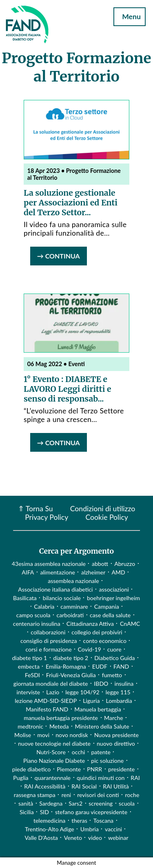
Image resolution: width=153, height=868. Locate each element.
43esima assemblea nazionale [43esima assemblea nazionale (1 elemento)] (49, 564)
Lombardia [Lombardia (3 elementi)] (119, 701)
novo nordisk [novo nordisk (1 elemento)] (72, 735)
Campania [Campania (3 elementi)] (107, 606)
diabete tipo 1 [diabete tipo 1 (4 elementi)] (29, 658)
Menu (130, 17)
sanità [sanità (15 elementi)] (26, 803)
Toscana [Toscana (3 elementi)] (103, 821)
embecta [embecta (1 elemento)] (29, 666)
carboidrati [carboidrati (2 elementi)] (70, 615)
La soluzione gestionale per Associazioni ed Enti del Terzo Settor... (71, 203)
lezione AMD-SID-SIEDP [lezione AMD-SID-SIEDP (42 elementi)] (46, 701)
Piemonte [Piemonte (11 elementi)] (69, 769)
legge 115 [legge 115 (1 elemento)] (118, 692)
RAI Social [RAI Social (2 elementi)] (84, 786)
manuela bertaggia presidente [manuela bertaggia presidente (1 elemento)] (61, 718)
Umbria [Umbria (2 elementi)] (90, 829)
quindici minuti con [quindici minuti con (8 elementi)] (101, 778)
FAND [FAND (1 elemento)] (121, 666)
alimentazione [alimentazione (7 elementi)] (58, 572)
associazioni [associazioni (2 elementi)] (114, 589)
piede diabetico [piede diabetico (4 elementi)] (31, 769)
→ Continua (59, 256)
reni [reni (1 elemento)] (67, 795)
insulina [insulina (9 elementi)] (124, 684)
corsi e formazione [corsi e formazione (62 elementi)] (48, 649)
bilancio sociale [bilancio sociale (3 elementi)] (62, 598)
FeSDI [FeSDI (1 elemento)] (32, 675)
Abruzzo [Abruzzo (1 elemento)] (125, 564)
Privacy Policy (47, 517)
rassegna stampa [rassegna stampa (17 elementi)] (35, 795)
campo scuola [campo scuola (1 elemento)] (33, 615)
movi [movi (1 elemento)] (43, 735)
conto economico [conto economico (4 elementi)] (105, 641)
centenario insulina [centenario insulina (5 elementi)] (37, 624)
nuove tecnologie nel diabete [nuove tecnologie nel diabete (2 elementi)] (54, 743)
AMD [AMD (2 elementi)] (118, 572)
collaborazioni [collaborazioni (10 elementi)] (48, 632)
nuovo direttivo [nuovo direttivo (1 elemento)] (116, 743)
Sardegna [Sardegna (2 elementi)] (51, 803)
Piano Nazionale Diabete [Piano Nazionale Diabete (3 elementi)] (54, 761)
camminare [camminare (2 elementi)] (74, 606)
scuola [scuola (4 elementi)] (127, 803)
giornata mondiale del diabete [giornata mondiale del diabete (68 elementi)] (51, 684)
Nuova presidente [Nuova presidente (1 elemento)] (116, 735)
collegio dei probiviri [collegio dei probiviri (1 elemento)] (97, 632)
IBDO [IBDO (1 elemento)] (101, 684)
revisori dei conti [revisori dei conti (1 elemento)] (98, 795)
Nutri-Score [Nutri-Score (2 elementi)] (51, 752)
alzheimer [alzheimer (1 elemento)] (93, 572)
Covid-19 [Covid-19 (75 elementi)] (90, 649)
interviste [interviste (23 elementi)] (28, 692)
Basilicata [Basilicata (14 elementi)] (25, 598)
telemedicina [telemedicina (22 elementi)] (49, 821)
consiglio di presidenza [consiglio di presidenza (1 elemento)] (49, 641)
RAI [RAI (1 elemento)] (135, 778)
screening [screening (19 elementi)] (101, 803)
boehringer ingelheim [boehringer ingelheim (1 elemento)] (113, 598)
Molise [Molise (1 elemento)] (23, 735)
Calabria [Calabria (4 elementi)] (44, 606)
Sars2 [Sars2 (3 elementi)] (75, 803)
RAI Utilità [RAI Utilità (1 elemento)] (116, 786)
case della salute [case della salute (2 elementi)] (110, 615)
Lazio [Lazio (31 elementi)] (53, 692)
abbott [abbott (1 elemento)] (100, 564)
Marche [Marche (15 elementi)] (114, 718)
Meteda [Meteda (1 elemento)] (59, 726)
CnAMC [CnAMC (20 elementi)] (130, 624)
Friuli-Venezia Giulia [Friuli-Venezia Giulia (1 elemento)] (71, 675)
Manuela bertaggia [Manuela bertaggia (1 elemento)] (98, 709)
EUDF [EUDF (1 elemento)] (100, 666)
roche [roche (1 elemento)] (132, 795)
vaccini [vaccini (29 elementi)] (113, 829)
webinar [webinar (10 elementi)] (118, 838)
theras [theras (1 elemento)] (79, 821)
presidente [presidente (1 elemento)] (121, 769)
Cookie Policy (106, 517)
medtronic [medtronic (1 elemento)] (30, 726)
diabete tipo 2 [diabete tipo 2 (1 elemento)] (71, 658)
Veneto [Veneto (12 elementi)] (73, 838)
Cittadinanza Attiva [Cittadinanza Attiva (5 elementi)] (90, 624)
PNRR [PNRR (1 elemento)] (94, 769)
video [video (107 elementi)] (95, 838)
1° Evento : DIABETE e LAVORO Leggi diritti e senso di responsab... (67, 389)
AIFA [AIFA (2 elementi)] (28, 572)
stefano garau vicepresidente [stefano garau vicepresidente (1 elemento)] (91, 812)
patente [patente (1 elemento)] (101, 752)
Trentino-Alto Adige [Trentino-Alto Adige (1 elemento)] (50, 829)
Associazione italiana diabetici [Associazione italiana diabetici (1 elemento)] (55, 589)
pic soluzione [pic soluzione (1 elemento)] (107, 761)
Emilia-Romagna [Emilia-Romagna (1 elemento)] (66, 666)
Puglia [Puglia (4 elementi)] (21, 778)
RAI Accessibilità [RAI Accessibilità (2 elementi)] (45, 786)
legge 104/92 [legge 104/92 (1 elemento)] (82, 692)
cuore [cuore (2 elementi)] (114, 649)
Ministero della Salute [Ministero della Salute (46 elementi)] (102, 726)
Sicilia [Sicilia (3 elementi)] (27, 812)
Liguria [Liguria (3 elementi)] (91, 701)
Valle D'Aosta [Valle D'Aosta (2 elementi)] (41, 838)
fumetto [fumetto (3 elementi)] (112, 675)
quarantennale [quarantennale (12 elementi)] (53, 778)
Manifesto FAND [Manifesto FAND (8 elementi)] (47, 709)
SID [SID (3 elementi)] (44, 812)
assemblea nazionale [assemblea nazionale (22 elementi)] (73, 581)
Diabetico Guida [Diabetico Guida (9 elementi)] (114, 658)
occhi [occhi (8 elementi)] (79, 752)
